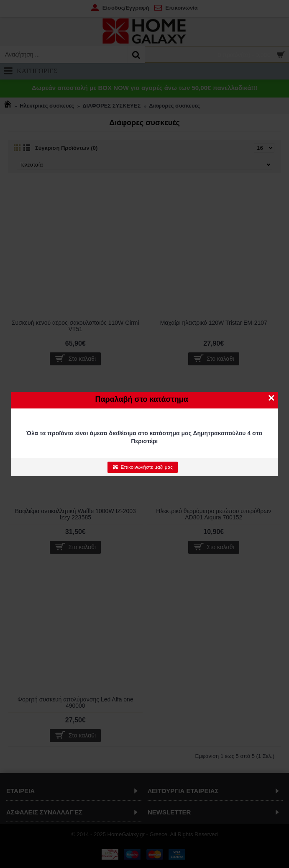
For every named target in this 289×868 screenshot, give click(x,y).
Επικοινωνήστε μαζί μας (142, 467)
